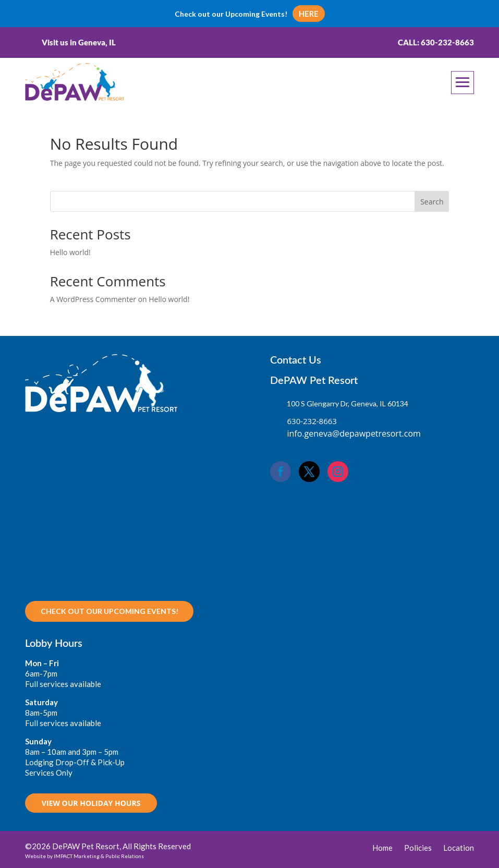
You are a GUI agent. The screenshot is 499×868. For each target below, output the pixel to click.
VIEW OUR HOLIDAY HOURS (91, 803)
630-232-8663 (312, 421)
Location (459, 848)
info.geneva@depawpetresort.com (354, 433)
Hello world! (70, 252)
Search (432, 202)
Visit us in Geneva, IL (79, 42)
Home (382, 848)
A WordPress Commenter (93, 299)
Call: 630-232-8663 (436, 42)
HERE (309, 14)
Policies (418, 848)
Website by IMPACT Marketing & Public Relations (84, 856)
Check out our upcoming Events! (109, 611)
